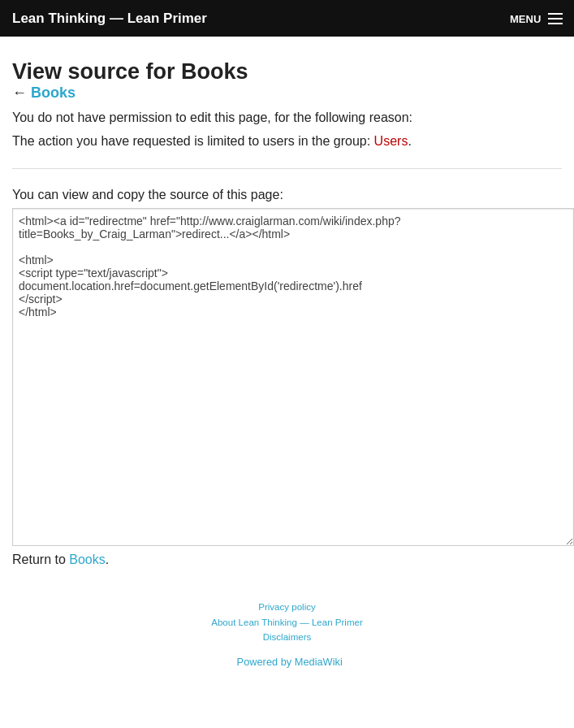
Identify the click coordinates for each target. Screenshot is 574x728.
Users (391, 141)
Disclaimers (287, 637)
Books (53, 93)
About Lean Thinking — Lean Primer (287, 622)
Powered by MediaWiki (290, 662)
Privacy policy (287, 607)
